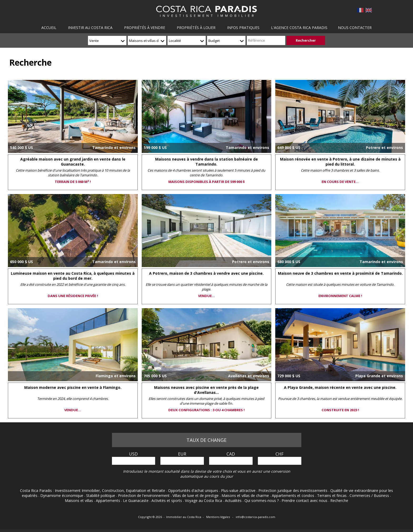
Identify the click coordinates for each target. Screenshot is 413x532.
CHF (279, 454)
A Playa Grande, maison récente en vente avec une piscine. (340, 387)
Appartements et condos (294, 495)
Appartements (109, 500)
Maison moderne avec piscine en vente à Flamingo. (73, 387)
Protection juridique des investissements (293, 490)
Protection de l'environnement (144, 495)
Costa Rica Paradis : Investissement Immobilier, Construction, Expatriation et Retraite (93, 490)
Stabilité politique (101, 495)
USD (133, 454)
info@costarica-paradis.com (255, 517)
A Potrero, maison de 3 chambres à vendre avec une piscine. (206, 273)
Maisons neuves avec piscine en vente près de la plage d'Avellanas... (206, 390)
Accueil (49, 28)
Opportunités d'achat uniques (194, 490)
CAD (231, 454)
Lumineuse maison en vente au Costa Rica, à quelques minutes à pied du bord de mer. (73, 276)
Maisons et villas (79, 500)
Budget (214, 41)
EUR (182, 454)
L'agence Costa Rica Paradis (298, 28)
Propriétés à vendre (145, 28)
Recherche (339, 500)
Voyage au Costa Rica (204, 500)
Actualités (234, 500)
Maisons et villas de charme (144, 42)
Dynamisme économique (62, 495)
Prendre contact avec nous (305, 500)
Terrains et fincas (332, 495)
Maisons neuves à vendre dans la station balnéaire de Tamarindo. (206, 162)
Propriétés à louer (196, 28)
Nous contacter (354, 28)
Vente (94, 41)
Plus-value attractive (239, 490)
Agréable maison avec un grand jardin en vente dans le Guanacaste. (73, 162)
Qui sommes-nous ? (262, 500)
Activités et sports (167, 500)
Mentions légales (218, 517)
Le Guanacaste (136, 500)
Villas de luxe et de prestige (196, 495)
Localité (175, 41)
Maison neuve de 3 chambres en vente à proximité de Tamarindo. (340, 273)
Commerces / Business (370, 495)
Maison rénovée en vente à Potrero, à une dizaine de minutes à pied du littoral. (340, 162)
